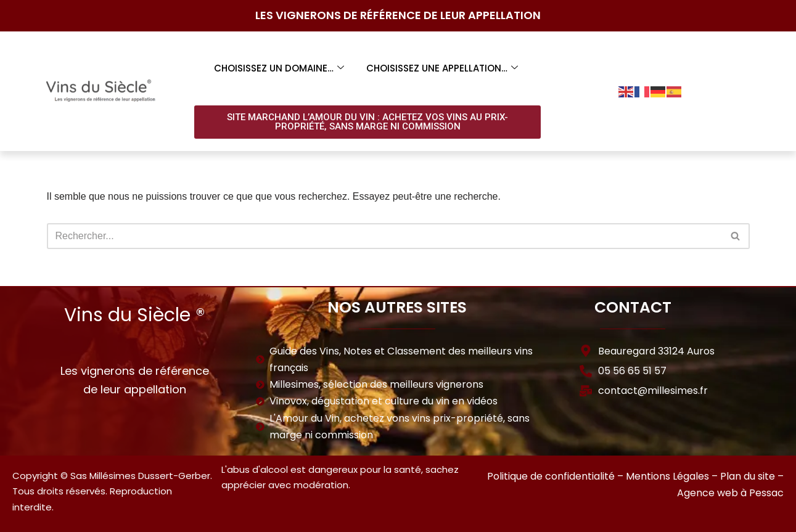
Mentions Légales (667, 476)
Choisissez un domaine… (279, 68)
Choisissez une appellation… (442, 68)
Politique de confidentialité (551, 476)
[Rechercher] (384, 236)
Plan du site (748, 476)
